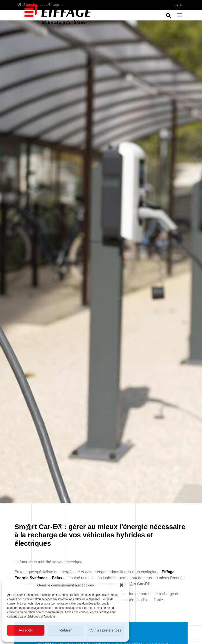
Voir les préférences (105, 630)
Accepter (26, 630)
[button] (122, 585)
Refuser (66, 630)
